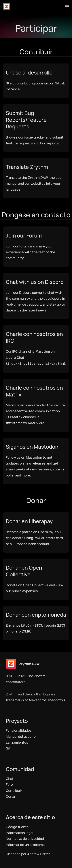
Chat (10, 778)
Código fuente (17, 826)
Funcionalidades (19, 730)
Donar (11, 796)
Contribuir (14, 790)
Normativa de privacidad (25, 838)
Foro (9, 784)
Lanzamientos (17, 742)
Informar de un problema (25, 844)
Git (8, 748)
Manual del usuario (21, 736)
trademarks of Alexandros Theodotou (35, 699)
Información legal (20, 832)
